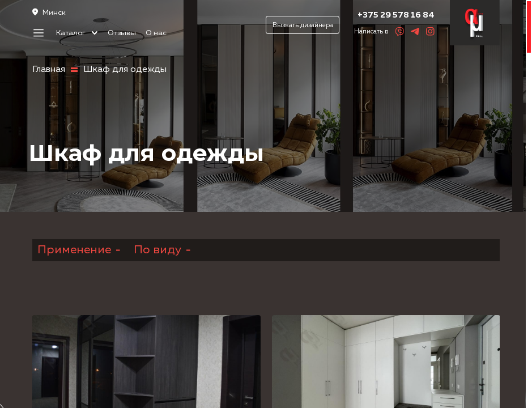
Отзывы (122, 33)
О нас (156, 33)
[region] (266, 204)
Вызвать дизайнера (303, 25)
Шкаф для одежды (125, 70)
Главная (49, 70)
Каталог (77, 33)
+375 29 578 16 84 (396, 15)
